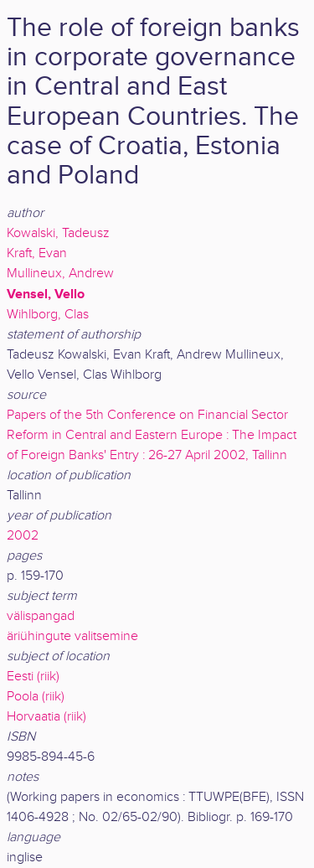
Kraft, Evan (37, 253)
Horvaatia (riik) (46, 717)
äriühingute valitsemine (72, 636)
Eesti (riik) (33, 677)
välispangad (41, 616)
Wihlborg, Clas (48, 315)
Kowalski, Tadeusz (58, 233)
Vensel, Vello (46, 294)
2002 (23, 536)
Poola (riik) (36, 697)
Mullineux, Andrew (60, 274)
